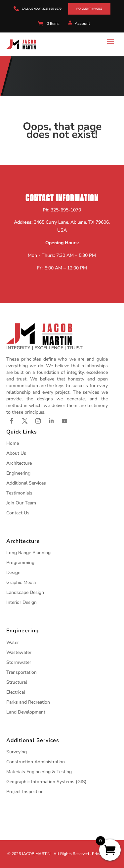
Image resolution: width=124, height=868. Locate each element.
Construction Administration (36, 762)
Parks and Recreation (28, 702)
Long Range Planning (28, 553)
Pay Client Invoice (89, 9)
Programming (20, 563)
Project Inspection (25, 792)
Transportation (21, 672)
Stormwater (19, 662)
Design (13, 573)
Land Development (26, 712)
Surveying (17, 752)
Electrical (16, 692)
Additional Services (26, 483)
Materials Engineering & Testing (39, 772)
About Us (16, 453)
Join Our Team (21, 503)
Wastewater (19, 652)
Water (13, 642)
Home (13, 443)
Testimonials (19, 493)
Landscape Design (25, 592)
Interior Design (21, 602)
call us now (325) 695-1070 (42, 9)
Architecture (19, 463)
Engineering (18, 473)
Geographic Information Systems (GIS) (46, 782)
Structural (17, 682)
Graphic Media (21, 582)
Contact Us (18, 513)
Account (82, 24)
